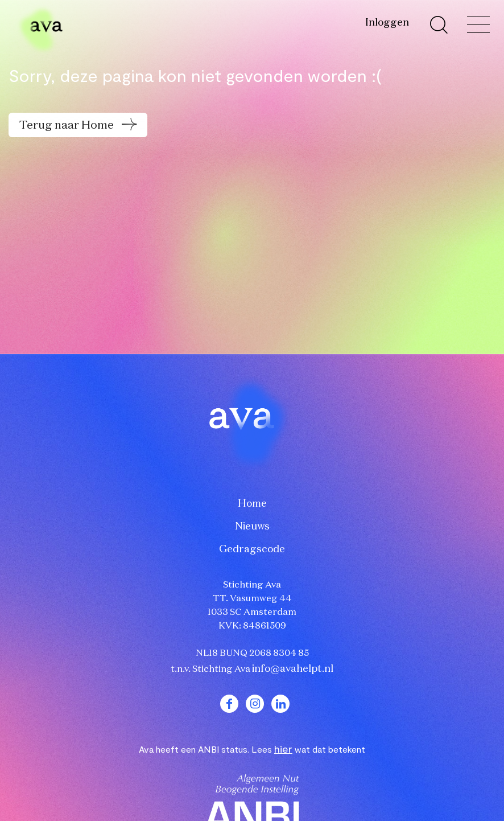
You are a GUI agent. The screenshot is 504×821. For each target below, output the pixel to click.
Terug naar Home (68, 125)
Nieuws (252, 527)
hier (283, 749)
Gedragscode (252, 549)
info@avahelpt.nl (293, 669)
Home (252, 504)
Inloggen (387, 23)
